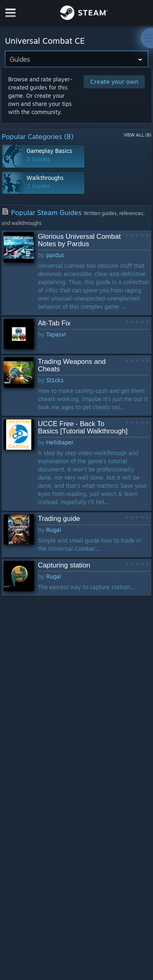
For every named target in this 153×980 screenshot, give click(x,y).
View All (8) (137, 135)
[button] (77, 273)
